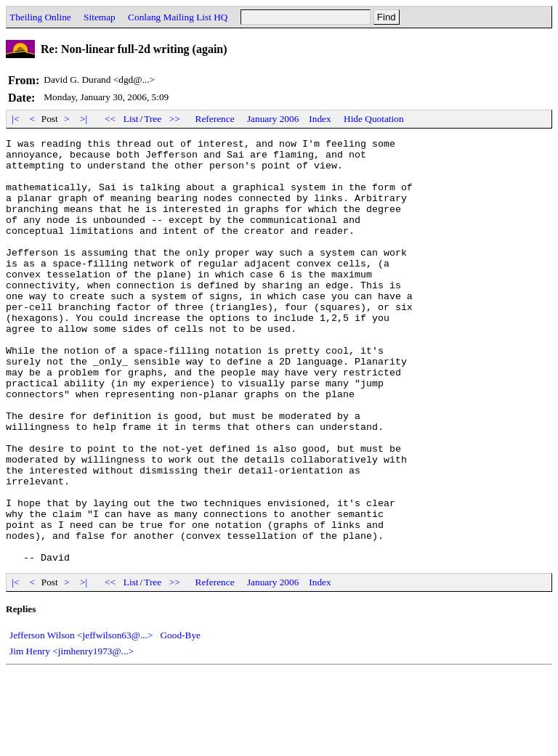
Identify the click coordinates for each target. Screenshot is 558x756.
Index (320, 119)
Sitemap (100, 17)
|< (16, 119)
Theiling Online (40, 17)
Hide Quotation (374, 119)
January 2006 (273, 119)
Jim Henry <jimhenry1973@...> (72, 736)
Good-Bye (180, 720)
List (131, 119)
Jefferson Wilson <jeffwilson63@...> (81, 720)
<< (110, 119)
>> (175, 119)
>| (84, 119)
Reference (215, 119)
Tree (153, 119)
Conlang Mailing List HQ (178, 17)
